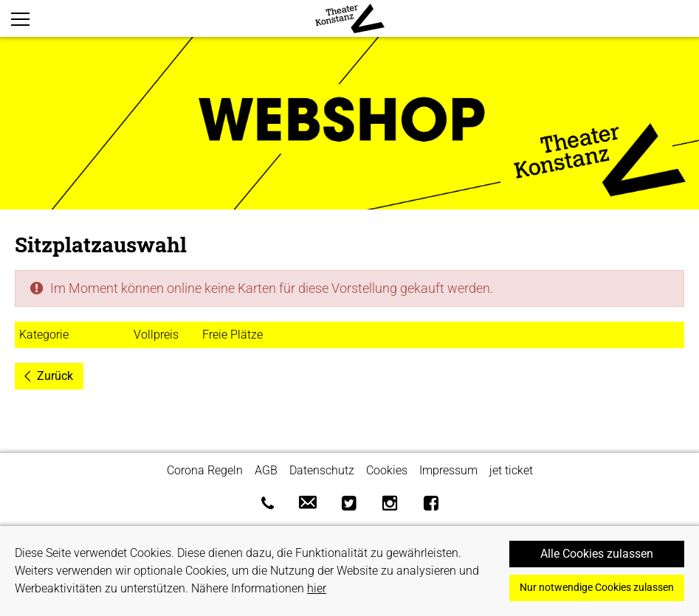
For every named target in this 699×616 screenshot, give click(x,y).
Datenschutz (322, 470)
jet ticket (511, 470)
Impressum (448, 470)
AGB (266, 470)
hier (317, 588)
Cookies (387, 470)
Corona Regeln (205, 470)
